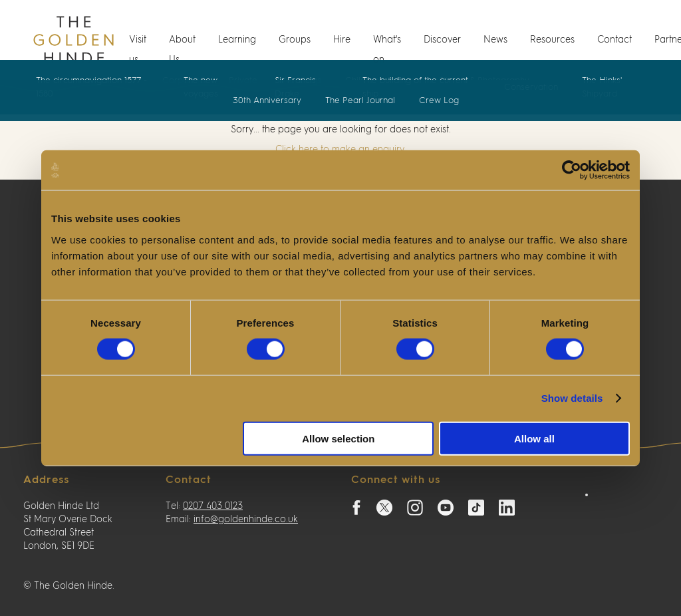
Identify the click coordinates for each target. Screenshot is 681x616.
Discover (442, 40)
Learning (237, 40)
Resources (552, 40)
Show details (572, 398)
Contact (614, 40)
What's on (387, 50)
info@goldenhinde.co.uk (246, 520)
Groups (295, 40)
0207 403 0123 (213, 506)
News (495, 40)
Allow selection (338, 438)
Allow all (534, 438)
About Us (182, 50)
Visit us (138, 50)
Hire (342, 40)
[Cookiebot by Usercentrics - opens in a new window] (572, 170)
